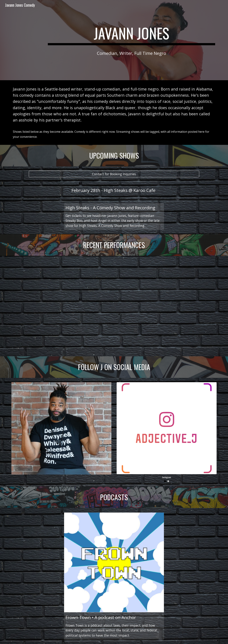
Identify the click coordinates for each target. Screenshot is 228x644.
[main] (131, 35)
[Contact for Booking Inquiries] (114, 174)
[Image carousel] (167, 432)
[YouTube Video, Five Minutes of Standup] (114, 306)
